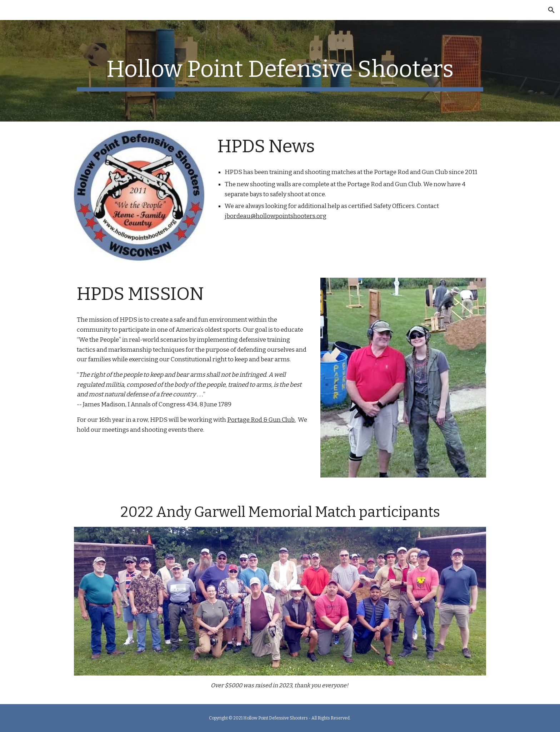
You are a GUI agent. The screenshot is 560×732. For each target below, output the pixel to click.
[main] (280, 71)
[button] (551, 10)
